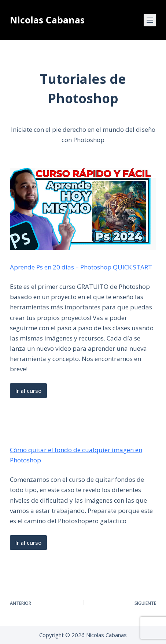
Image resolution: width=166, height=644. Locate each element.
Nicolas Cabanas (47, 20)
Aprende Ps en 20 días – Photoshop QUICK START (81, 267)
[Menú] (150, 20)
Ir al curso (28, 391)
